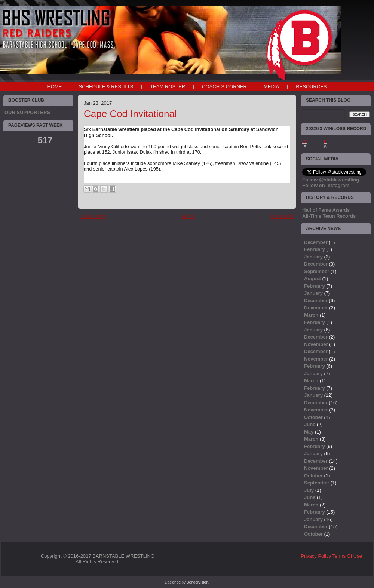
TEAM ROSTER (168, 87)
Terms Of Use (347, 556)
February (315, 249)
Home (54, 87)
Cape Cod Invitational (130, 114)
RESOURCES (311, 87)
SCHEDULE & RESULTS (106, 87)
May (309, 432)
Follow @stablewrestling (331, 180)
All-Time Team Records (329, 216)
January (313, 257)
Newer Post (93, 216)
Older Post (282, 216)
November (316, 308)
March (311, 315)
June (310, 424)
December (316, 242)
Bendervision (197, 582)
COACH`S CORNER (224, 87)
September (317, 271)
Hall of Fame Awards (326, 210)
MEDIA (271, 87)
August (312, 278)
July (309, 490)
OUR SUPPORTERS (27, 112)
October (313, 417)
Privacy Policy (316, 556)
